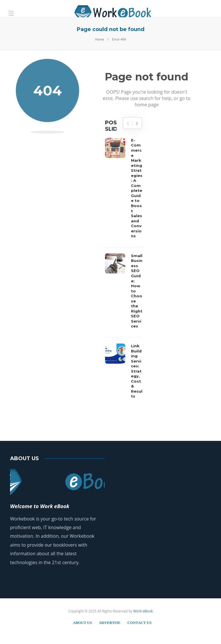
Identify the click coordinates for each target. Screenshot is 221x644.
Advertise (109, 623)
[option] (124, 270)
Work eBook (143, 611)
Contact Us (140, 623)
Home (99, 39)
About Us (83, 623)
